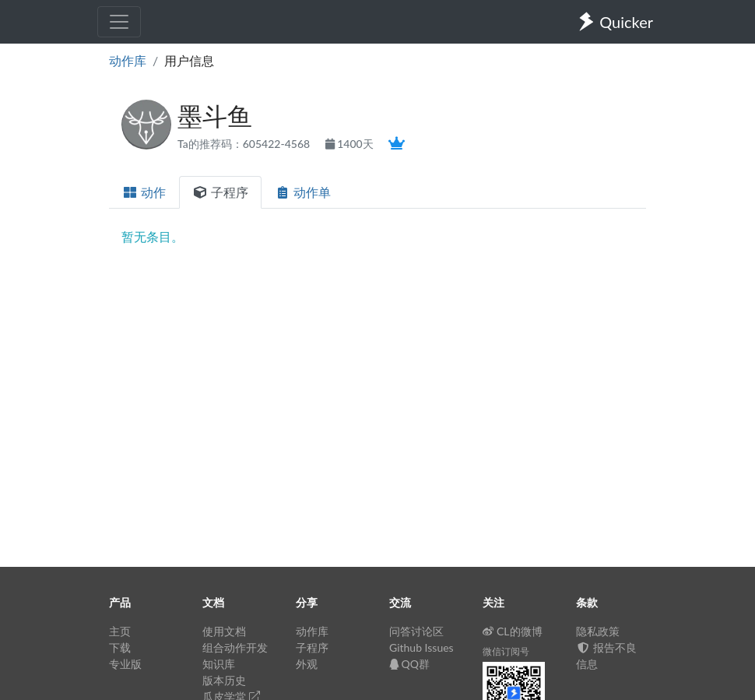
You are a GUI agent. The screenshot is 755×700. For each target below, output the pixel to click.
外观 (307, 664)
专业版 (125, 664)
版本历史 (224, 680)
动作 (144, 192)
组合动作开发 (235, 647)
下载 (120, 647)
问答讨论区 (416, 631)
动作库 (128, 60)
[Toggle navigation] (119, 22)
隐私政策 (598, 631)
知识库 (219, 664)
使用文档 (224, 631)
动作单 (303, 192)
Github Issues (421, 647)
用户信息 (189, 60)
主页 (120, 631)
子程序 (220, 192)
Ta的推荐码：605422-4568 (245, 144)
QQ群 (409, 664)
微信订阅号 (506, 651)
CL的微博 (513, 631)
